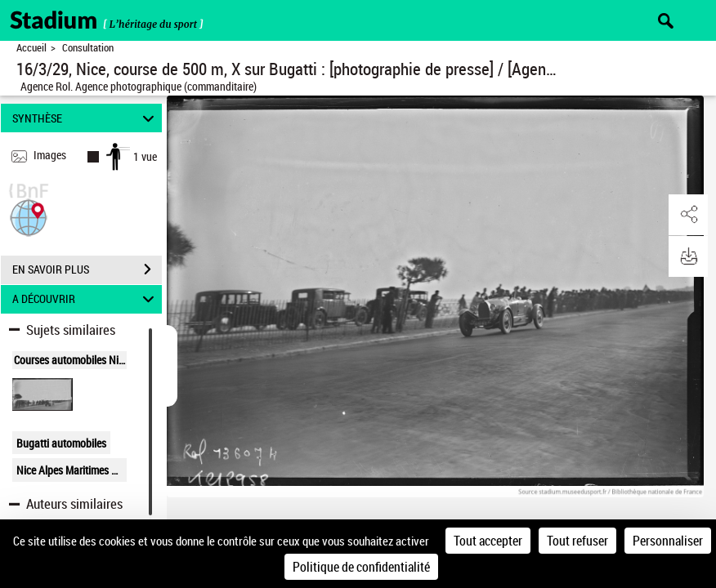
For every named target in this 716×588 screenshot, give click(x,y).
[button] (29, 216)
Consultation (88, 48)
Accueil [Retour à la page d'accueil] (31, 48)
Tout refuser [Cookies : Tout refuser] (577, 541)
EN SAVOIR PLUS (87, 269)
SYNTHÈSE (86, 118)
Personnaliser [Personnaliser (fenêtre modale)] (668, 541)
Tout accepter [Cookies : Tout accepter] (488, 541)
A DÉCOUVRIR (86, 299)
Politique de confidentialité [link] (361, 567)
